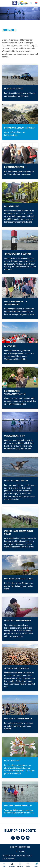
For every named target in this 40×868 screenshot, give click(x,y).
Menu (4, 867)
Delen (22, 851)
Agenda (28, 867)
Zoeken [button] (31, 3)
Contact (36, 867)
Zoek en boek (12, 867)
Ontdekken (20, 867)
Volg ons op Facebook (13, 838)
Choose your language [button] (36, 3)
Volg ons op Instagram (28, 838)
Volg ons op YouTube (23, 838)
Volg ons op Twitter (18, 838)
